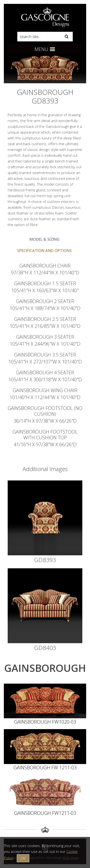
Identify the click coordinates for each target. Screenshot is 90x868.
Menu (45, 49)
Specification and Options (44, 251)
